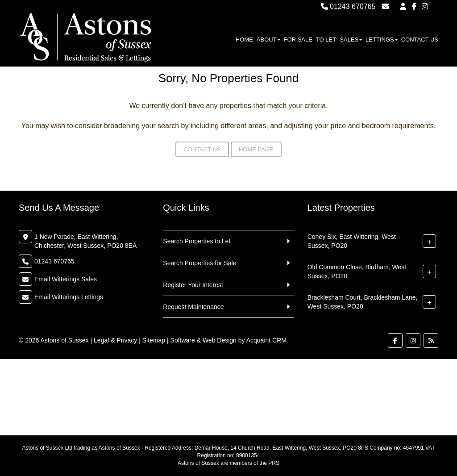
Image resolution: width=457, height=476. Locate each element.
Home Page (256, 149)
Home (244, 40)
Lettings (382, 40)
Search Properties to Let (197, 241)
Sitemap (154, 340)
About (268, 40)
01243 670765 (348, 6)
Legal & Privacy (115, 340)
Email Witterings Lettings (69, 297)
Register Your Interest (193, 285)
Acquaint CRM (266, 340)
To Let (326, 40)
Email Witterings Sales (66, 279)
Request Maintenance (193, 307)
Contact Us (420, 40)
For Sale (298, 40)
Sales (351, 40)
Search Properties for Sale (199, 263)
